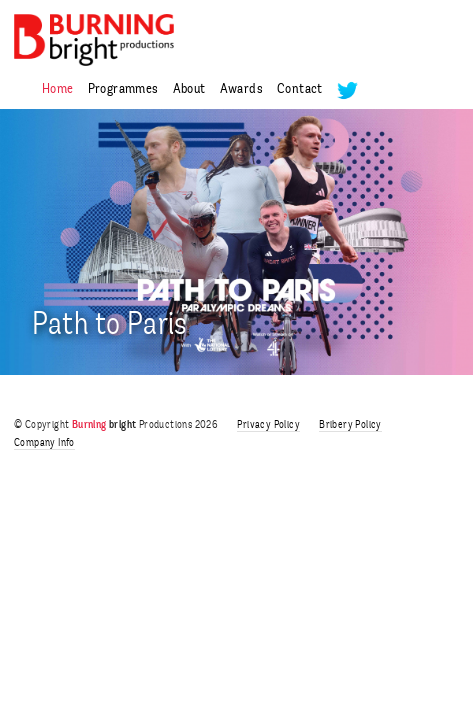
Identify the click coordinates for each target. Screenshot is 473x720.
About (189, 90)
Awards (241, 90)
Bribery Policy (350, 425)
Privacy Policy (268, 425)
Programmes (123, 90)
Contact (300, 90)
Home (58, 90)
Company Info (44, 443)
